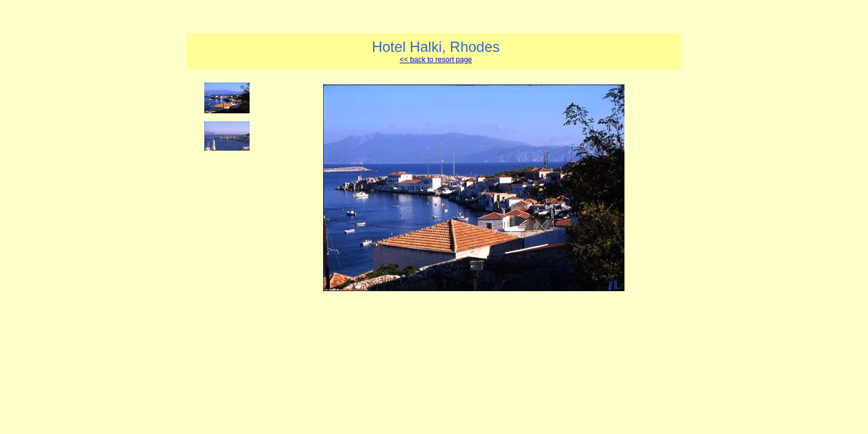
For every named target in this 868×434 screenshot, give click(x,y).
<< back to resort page (436, 60)
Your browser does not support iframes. (231, 236)
